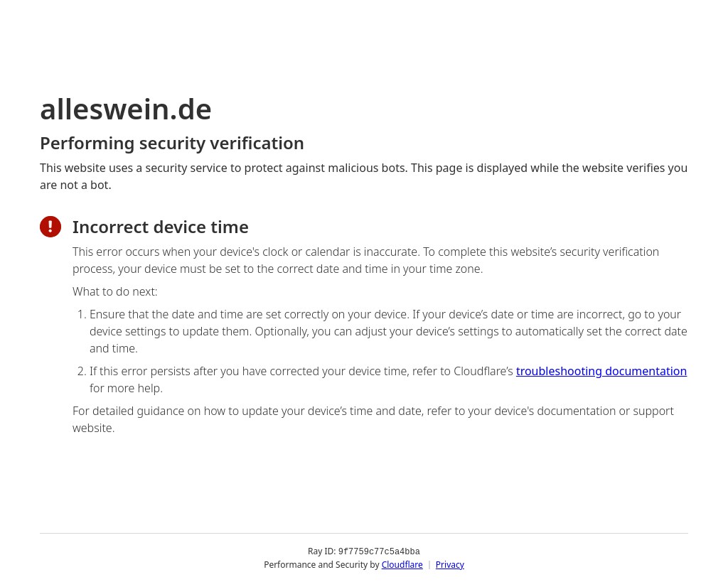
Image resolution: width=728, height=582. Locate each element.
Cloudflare (402, 564)
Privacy (450, 564)
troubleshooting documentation (602, 371)
